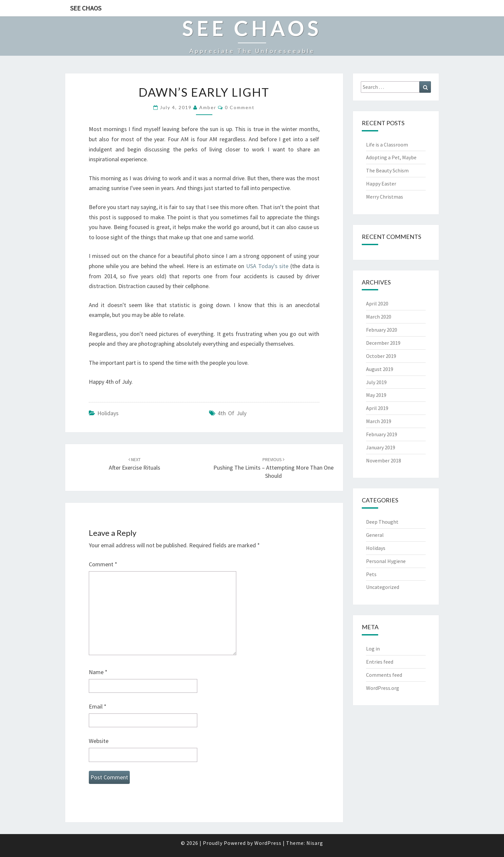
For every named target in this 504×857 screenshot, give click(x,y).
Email (98, 706)
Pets (371, 574)
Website (99, 741)
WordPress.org (383, 688)
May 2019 (376, 395)
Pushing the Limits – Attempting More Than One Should (273, 468)
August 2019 (380, 369)
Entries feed (380, 662)
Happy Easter (381, 184)
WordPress (268, 843)
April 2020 (377, 303)
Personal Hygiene (386, 561)
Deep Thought (382, 522)
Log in (373, 649)
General (375, 535)
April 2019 (377, 408)
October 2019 (381, 356)
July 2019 (376, 382)
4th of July (232, 413)
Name (98, 672)
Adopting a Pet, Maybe (391, 157)
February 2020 (382, 330)
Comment (103, 564)
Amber (208, 107)
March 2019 (379, 421)
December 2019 (383, 343)
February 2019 (382, 434)
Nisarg (315, 843)
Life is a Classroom (387, 145)
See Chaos (86, 8)
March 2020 (379, 317)
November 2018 (384, 460)
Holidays (108, 413)
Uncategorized (383, 587)
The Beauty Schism (387, 170)
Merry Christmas (385, 197)
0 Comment (240, 107)
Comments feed (384, 675)
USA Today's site (267, 266)
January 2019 (381, 447)
